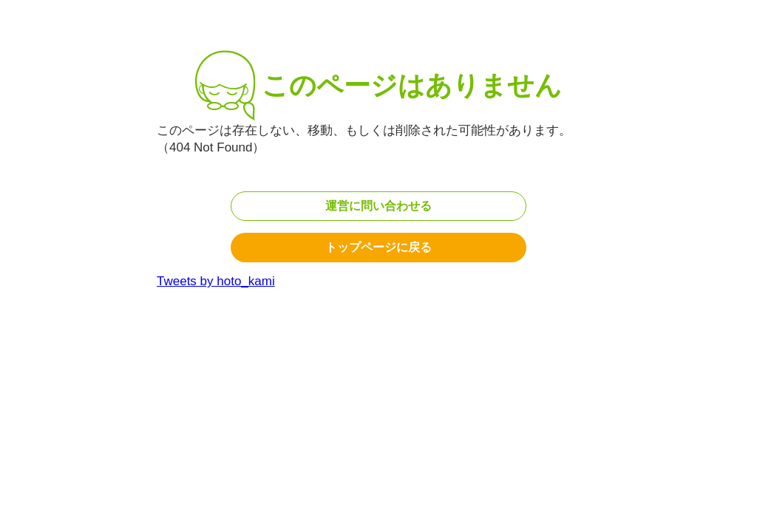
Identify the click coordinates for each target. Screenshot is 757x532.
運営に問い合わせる (378, 206)
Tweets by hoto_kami (216, 281)
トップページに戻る (378, 247)
